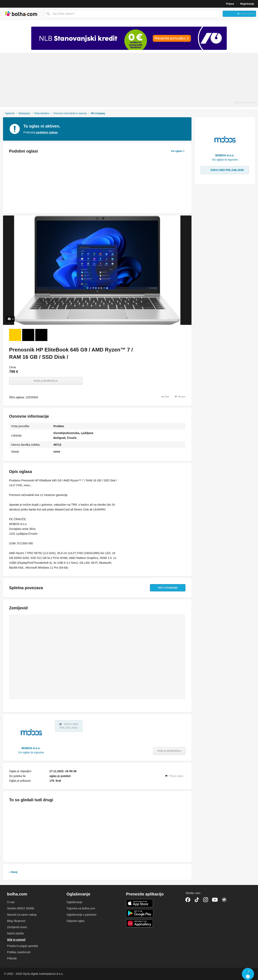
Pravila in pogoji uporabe (23, 946)
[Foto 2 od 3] (28, 335)
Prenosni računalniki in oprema (70, 113)
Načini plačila (15, 933)
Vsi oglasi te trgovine (31, 752)
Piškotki (12, 958)
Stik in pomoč (16, 940)
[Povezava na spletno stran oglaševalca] (129, 38)
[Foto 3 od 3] (41, 335)
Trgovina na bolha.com (81, 908)
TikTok (197, 900)
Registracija (247, 4)
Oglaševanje (74, 902)
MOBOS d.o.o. (31, 748)
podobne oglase (47, 132)
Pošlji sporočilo (46, 381)
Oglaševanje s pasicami (81, 915)
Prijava (230, 4)
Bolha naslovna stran (21, 14)
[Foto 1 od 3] (15, 335)
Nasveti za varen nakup (22, 915)
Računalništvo (42, 113)
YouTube (215, 900)
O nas (11, 902)
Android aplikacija (140, 913)
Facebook (188, 900)
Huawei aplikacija (140, 923)
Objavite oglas (75, 921)
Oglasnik (10, 113)
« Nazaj (13, 872)
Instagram (206, 900)
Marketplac (24, 113)
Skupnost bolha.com (224, 900)
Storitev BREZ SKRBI (21, 908)
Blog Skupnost (16, 921)
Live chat (248, 974)
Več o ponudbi (165, 588)
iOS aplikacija (140, 903)
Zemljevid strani (17, 927)
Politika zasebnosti (19, 952)
